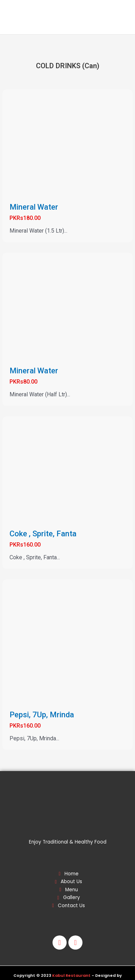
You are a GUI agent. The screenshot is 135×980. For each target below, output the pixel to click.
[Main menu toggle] (120, 17)
